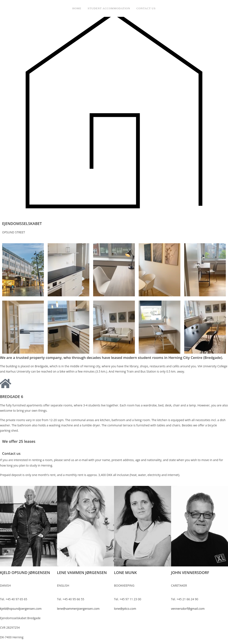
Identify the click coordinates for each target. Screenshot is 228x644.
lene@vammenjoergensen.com (78, 609)
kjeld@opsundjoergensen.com (21, 609)
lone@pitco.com (125, 609)
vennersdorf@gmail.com (188, 609)
